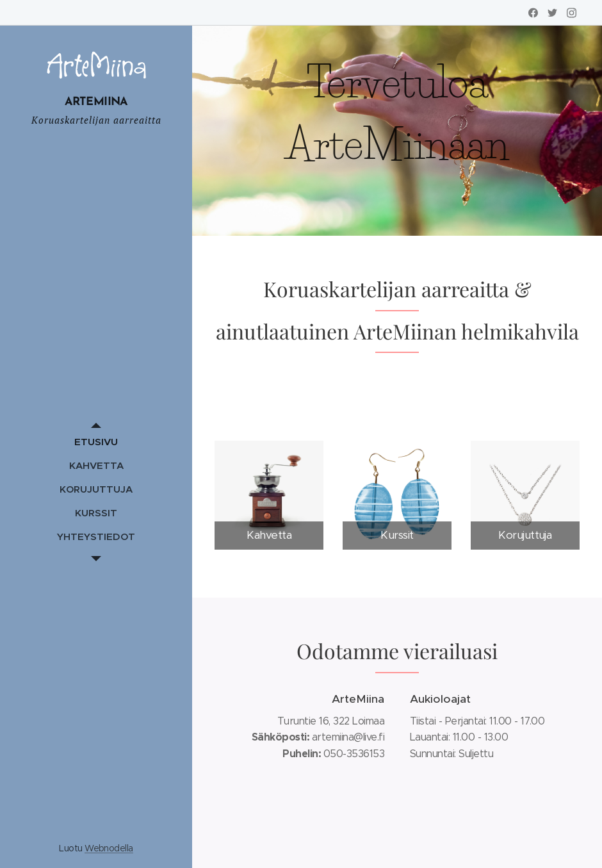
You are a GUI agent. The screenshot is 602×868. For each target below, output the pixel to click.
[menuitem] (96, 442)
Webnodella (109, 848)
